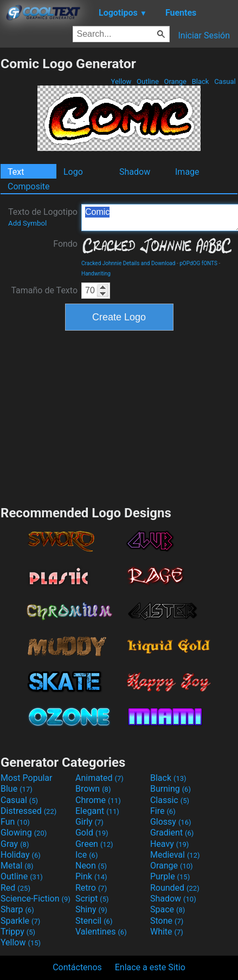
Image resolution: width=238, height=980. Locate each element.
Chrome (98, 800)
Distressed (28, 811)
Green (94, 844)
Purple (170, 876)
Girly (89, 822)
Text (16, 172)
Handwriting (96, 274)
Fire (163, 811)
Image (187, 172)
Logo (73, 172)
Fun (15, 822)
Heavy (169, 844)
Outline (148, 81)
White (167, 932)
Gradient (172, 833)
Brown (93, 789)
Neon (91, 866)
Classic (170, 800)
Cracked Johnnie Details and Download (128, 263)
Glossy (171, 822)
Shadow (135, 172)
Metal (17, 866)
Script (92, 899)
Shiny (91, 909)
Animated (99, 778)
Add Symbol (27, 223)
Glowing (24, 833)
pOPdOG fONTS (198, 263)
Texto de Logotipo (43, 217)
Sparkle (20, 921)
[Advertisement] (119, 417)
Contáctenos (77, 967)
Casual (225, 81)
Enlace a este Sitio (150, 967)
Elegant (97, 811)
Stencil (94, 921)
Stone (167, 921)
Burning (171, 789)
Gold (92, 833)
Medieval (175, 855)
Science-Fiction (36, 899)
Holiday (21, 855)
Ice (86, 855)
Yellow (121, 81)
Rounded (175, 888)
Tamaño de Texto (44, 290)
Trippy (18, 932)
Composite (29, 186)
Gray (15, 844)
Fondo (65, 244)
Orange (175, 81)
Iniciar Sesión (204, 35)
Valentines (101, 932)
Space (168, 909)
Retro (91, 888)
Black (200, 81)
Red (15, 888)
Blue (17, 789)
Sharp (17, 909)
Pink (91, 876)
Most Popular (27, 778)
